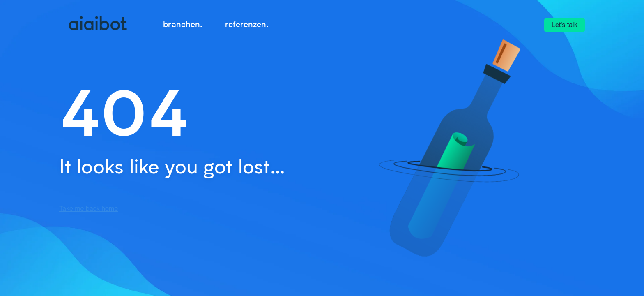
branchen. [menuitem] (183, 24)
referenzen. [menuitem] (247, 24)
